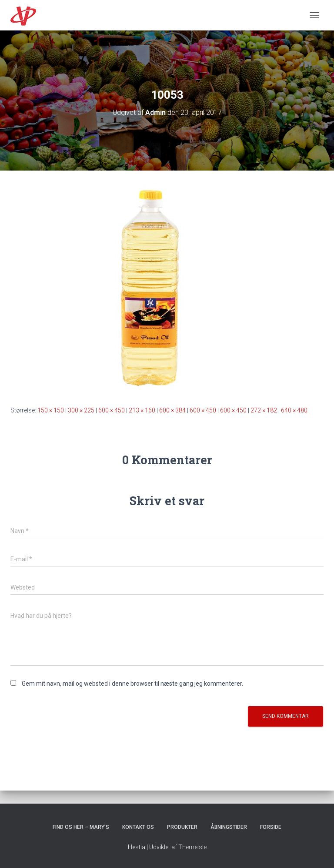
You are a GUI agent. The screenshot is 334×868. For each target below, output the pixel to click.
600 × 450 (112, 410)
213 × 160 (142, 410)
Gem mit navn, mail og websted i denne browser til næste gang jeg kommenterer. (132, 684)
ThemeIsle (192, 847)
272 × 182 (264, 410)
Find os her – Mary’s (81, 827)
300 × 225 (81, 410)
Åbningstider (229, 827)
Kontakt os (138, 827)
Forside (271, 827)
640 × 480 (294, 410)
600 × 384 (172, 410)
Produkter (182, 827)
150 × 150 (51, 410)
